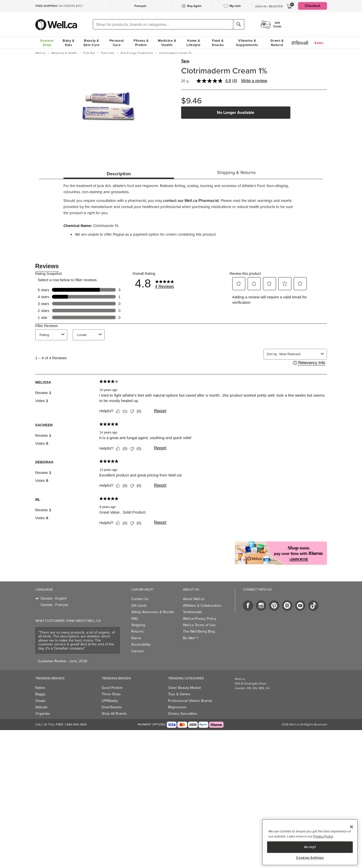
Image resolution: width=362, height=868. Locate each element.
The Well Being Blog (199, 631)
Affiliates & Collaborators (202, 606)
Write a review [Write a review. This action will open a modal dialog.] (254, 81)
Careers (138, 651)
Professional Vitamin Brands (190, 701)
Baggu (40, 694)
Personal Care (117, 43)
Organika (42, 714)
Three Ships (111, 694)
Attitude (41, 707)
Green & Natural (277, 43)
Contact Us (140, 599)
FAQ (135, 619)
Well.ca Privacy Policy (200, 619)
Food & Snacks (218, 43)
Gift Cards (139, 606)
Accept (310, 847)
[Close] (352, 827)
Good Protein (112, 688)
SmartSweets (112, 707)
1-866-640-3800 (76, 724)
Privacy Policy (323, 836)
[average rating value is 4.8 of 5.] (214, 81)
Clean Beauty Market (184, 688)
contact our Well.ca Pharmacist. (191, 200)
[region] (310, 842)
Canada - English (54, 598)
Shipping (138, 625)
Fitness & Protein (141, 43)
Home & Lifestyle (193, 43)
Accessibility (141, 644)
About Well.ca (194, 599)
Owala (40, 701)
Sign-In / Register (269, 6)
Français (140, 6)
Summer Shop (47, 43)
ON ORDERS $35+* (59, 6)
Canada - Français (54, 605)
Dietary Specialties (183, 714)
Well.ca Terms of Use (199, 625)
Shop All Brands (114, 714)
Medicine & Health (167, 43)
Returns (138, 631)
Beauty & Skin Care (91, 43)
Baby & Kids (69, 43)
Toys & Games (179, 694)
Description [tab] (119, 174)
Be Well (191, 638)
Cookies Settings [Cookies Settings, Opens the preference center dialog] (310, 858)
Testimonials (193, 612)
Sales (319, 43)
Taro (185, 61)
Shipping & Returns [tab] (236, 172)
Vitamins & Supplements (247, 43)
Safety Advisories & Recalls (153, 612)
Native (40, 688)
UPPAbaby (110, 701)
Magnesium (177, 707)
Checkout (312, 6)
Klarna (136, 638)
